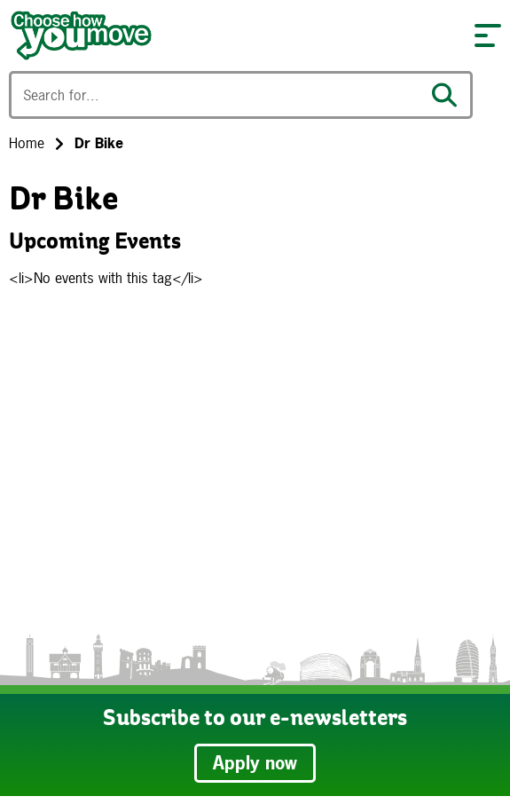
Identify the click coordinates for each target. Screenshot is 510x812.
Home (27, 143)
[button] (488, 35)
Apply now (255, 763)
